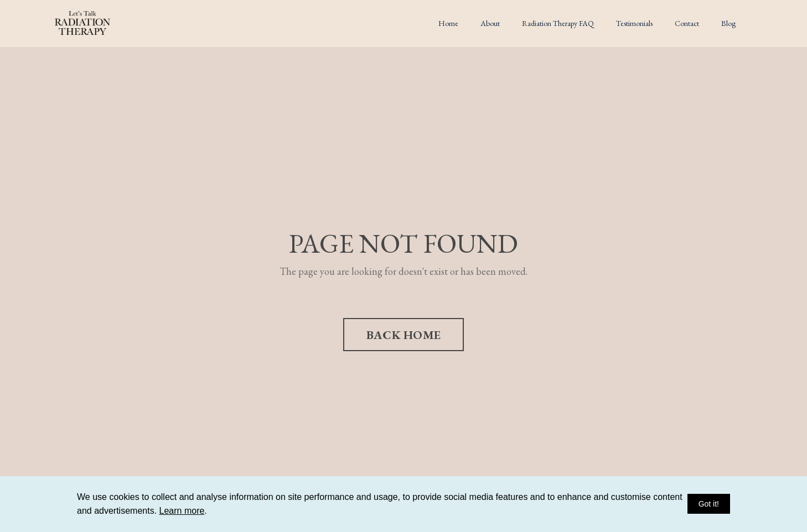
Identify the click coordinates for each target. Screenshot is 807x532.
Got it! (709, 504)
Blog (728, 23)
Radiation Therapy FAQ (558, 23)
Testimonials (634, 23)
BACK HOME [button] (403, 335)
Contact (687, 23)
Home (448, 23)
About (490, 23)
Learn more (182, 511)
